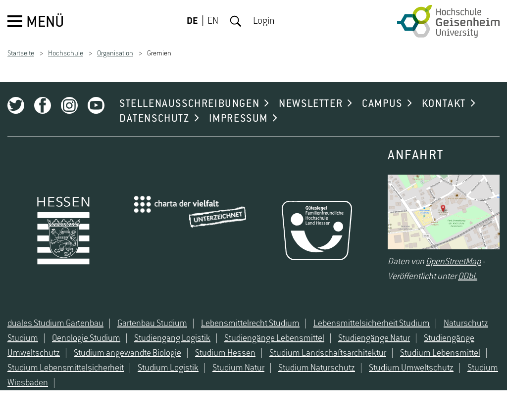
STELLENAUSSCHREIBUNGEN (189, 104)
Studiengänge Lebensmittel (274, 338)
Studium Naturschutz (317, 368)
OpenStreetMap (453, 262)
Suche (236, 21)
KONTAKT (444, 104)
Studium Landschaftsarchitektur (328, 353)
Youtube (96, 105)
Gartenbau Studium (152, 324)
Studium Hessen (225, 353)
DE (192, 21)
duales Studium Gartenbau (55, 324)
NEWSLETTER (311, 104)
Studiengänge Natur (374, 338)
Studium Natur (238, 368)
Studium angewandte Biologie (127, 353)
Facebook (43, 105)
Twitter (16, 105)
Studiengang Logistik (172, 338)
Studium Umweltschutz (411, 368)
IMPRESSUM (238, 119)
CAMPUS (382, 104)
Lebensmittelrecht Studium (250, 324)
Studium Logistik (168, 368)
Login (264, 21)
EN (213, 21)
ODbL (468, 277)
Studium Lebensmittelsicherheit (66, 368)
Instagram (69, 105)
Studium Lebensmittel (440, 353)
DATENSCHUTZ (154, 119)
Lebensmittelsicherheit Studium (372, 324)
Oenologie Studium (86, 338)
